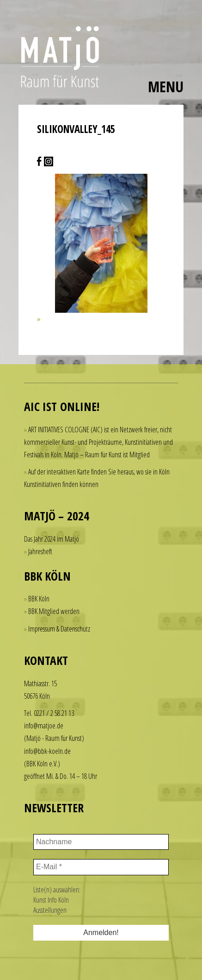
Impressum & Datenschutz (59, 629)
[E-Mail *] (101, 867)
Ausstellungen (50, 910)
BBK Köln (39, 599)
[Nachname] (101, 842)
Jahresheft (40, 551)
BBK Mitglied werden (54, 611)
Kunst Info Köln (51, 900)
